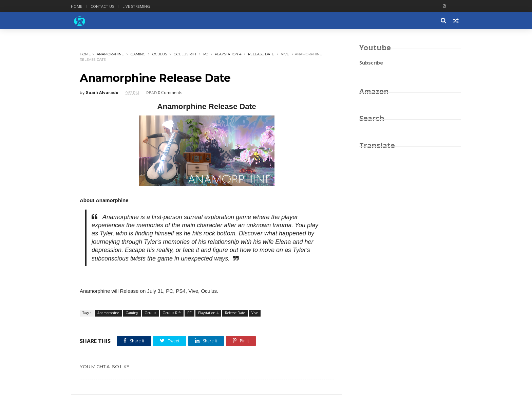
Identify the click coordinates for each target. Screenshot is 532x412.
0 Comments (170, 93)
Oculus (160, 54)
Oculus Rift (185, 54)
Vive (285, 54)
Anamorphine (110, 54)
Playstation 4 (228, 54)
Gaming (138, 54)
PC (206, 54)
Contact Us (102, 6)
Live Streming (136, 6)
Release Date (261, 54)
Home (77, 6)
